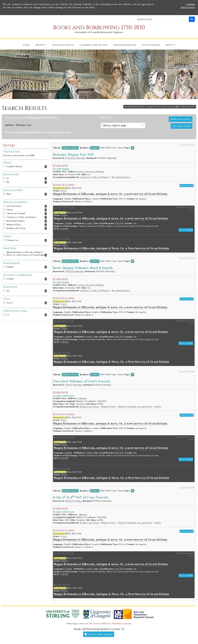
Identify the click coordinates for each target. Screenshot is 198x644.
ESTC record (186, 230)
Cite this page (170, 107)
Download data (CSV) (186, 107)
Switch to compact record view (151, 107)
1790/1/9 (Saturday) (74, 385)
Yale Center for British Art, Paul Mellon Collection (110, 624)
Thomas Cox (27, 240)
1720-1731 (119, 223)
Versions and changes (99, 634)
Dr (27, 179)
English (27, 267)
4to (27, 291)
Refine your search (181, 119)
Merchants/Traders (27, 221)
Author (27, 210)
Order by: (106, 117)
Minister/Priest (27, 225)
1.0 (27, 315)
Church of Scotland (27, 214)
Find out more (188, 7)
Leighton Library (27, 167)
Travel (27, 303)
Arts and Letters (27, 206)
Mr (27, 182)
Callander (82, 398)
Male (27, 194)
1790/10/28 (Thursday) (75, 158)
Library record (187, 185)
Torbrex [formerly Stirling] (91, 172)
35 (133, 375)
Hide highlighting (131, 107)
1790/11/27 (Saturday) (74, 271)
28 (133, 148)
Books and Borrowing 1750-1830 (99, 28)
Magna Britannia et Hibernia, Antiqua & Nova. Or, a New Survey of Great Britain (27, 254)
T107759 (65, 229)
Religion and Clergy (27, 228)
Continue (191, 4)
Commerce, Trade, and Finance (27, 217)
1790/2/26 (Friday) (73, 501)
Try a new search (182, 126)
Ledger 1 (95, 148)
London (27, 279)
